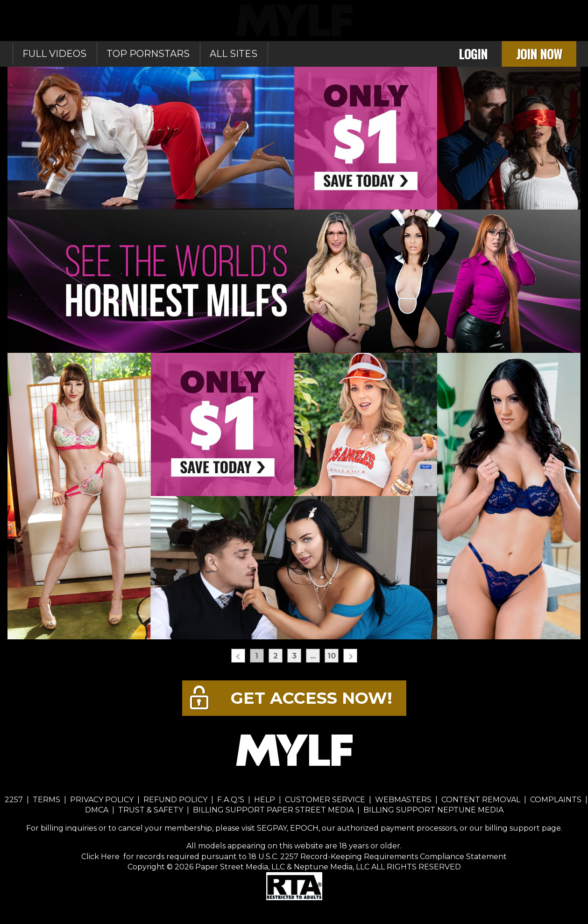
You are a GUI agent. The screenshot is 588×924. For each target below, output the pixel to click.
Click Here (101, 857)
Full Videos (54, 54)
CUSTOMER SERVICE (325, 800)
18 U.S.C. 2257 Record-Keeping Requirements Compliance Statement (377, 857)
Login (473, 54)
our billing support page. (516, 828)
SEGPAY (272, 828)
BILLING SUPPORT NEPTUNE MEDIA (433, 810)
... (313, 656)
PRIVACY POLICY (102, 800)
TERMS (46, 800)
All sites (234, 54)
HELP (265, 800)
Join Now (539, 54)
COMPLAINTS (556, 800)
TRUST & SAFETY (151, 810)
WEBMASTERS (403, 800)
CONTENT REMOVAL (481, 800)
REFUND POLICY (175, 800)
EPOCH (304, 828)
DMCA (97, 810)
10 (332, 656)
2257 (14, 800)
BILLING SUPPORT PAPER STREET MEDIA (273, 810)
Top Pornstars (148, 54)
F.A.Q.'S (231, 800)
